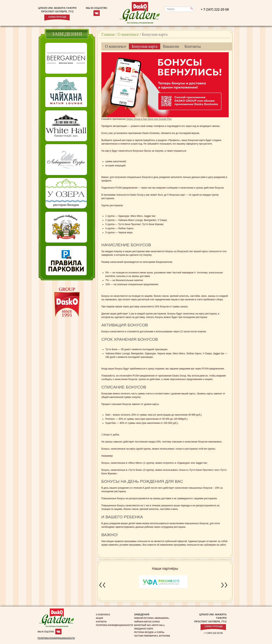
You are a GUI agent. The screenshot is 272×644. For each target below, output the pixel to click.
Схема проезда (57, 17)
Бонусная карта (145, 46)
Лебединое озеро (144, 629)
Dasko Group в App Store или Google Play (149, 119)
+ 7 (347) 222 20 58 (213, 633)
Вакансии (171, 46)
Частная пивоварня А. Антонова (152, 636)
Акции (99, 618)
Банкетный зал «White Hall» (149, 625)
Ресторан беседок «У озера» (149, 632)
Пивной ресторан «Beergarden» (152, 618)
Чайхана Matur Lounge (147, 622)
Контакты (193, 46)
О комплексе (128, 34)
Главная (108, 34)
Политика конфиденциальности (56, 638)
